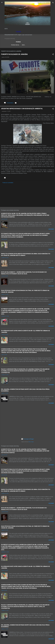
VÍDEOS (46, 45)
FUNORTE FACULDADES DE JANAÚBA (14, 55)
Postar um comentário (8, 183)
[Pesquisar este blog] (27, 39)
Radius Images (31, 442)
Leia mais (51, 229)
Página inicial (11, 45)
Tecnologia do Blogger (28, 439)
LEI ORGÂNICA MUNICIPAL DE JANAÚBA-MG (30, 45)
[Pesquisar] (53, 3)
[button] (53, 55)
